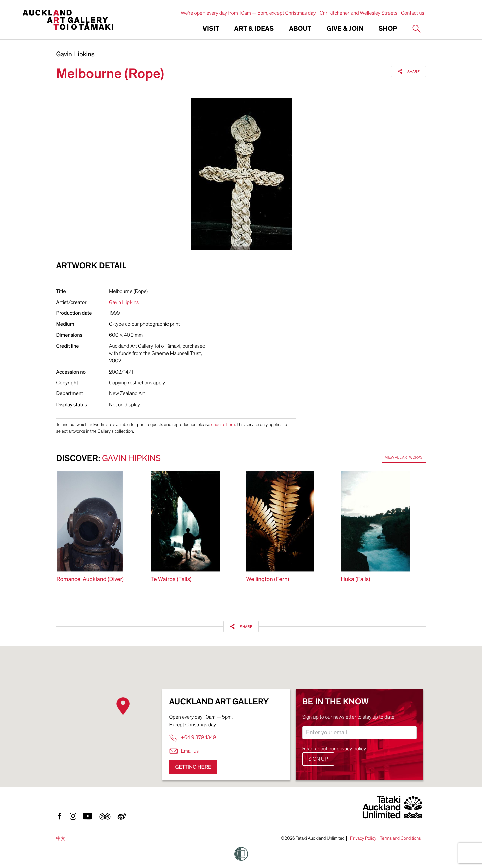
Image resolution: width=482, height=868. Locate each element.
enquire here (223, 425)
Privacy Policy (363, 838)
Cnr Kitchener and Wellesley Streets (358, 13)
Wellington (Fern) (268, 579)
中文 (61, 839)
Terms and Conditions (401, 838)
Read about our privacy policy (334, 749)
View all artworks (404, 458)
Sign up (318, 759)
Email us (184, 751)
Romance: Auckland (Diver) (90, 579)
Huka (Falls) (356, 579)
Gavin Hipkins (75, 55)
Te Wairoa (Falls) (172, 579)
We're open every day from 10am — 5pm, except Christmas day (248, 13)
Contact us (413, 13)
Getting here (193, 767)
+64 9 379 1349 (193, 738)
